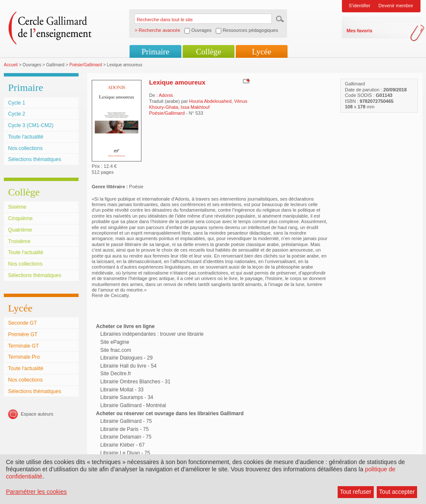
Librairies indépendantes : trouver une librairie (152, 334)
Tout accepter (397, 492)
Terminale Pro (24, 357)
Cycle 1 (17, 103)
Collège (208, 52)
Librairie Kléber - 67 (123, 445)
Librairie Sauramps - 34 (127, 397)
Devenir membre (396, 6)
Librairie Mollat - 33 (122, 390)
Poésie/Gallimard (86, 65)
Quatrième (20, 230)
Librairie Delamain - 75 (126, 437)
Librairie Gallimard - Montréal (133, 405)
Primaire (155, 52)
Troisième (19, 241)
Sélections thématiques (35, 159)
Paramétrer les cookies (36, 492)
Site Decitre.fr (116, 374)
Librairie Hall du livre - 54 (128, 366)
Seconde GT (23, 323)
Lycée (261, 52)
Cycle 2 (17, 114)
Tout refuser (355, 492)
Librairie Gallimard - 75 (126, 421)
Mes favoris (360, 31)
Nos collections (25, 148)
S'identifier (360, 6)
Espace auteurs (37, 414)
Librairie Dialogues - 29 (126, 358)
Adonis (166, 95)
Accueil (11, 65)
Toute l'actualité (26, 137)
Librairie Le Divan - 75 (125, 453)
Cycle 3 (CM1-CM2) (31, 125)
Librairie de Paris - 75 (124, 429)
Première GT (23, 334)
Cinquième (20, 218)
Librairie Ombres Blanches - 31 (135, 382)
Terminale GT (24, 346)
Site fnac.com (116, 350)
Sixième (17, 207)
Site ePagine (115, 342)
